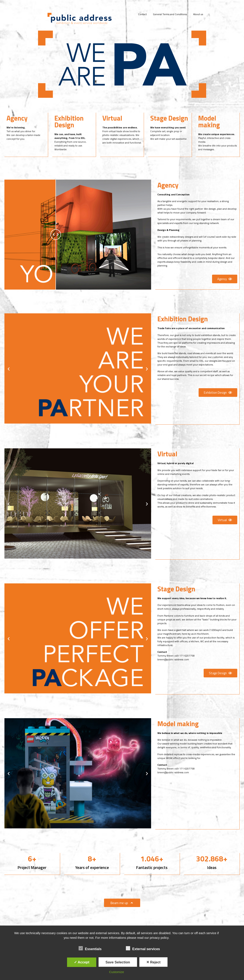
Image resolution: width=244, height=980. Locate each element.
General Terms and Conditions (170, 14)
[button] (225, 279)
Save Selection (118, 962)
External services (143, 948)
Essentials (90, 948)
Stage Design (169, 128)
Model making (209, 132)
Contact (142, 14)
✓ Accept (82, 962)
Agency (17, 128)
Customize (117, 972)
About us (198, 14)
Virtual (112, 128)
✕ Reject (153, 962)
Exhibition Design (69, 132)
